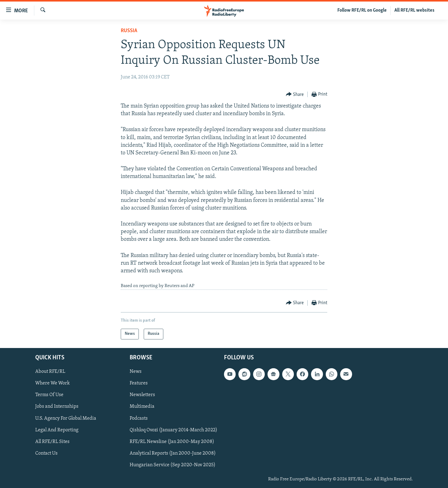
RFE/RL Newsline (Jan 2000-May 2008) (172, 441)
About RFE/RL (50, 372)
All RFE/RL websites (414, 10)
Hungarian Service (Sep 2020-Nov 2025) (173, 465)
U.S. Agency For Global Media (66, 418)
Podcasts (139, 418)
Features (139, 383)
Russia (129, 31)
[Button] (295, 95)
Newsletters (142, 395)
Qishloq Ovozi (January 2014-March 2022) (173, 430)
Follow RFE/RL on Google (362, 10)
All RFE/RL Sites (52, 441)
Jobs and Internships (57, 407)
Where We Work (53, 383)
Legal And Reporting (57, 430)
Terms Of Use (49, 395)
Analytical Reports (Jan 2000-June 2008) (173, 453)
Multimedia (142, 407)
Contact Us (46, 453)
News (136, 372)
